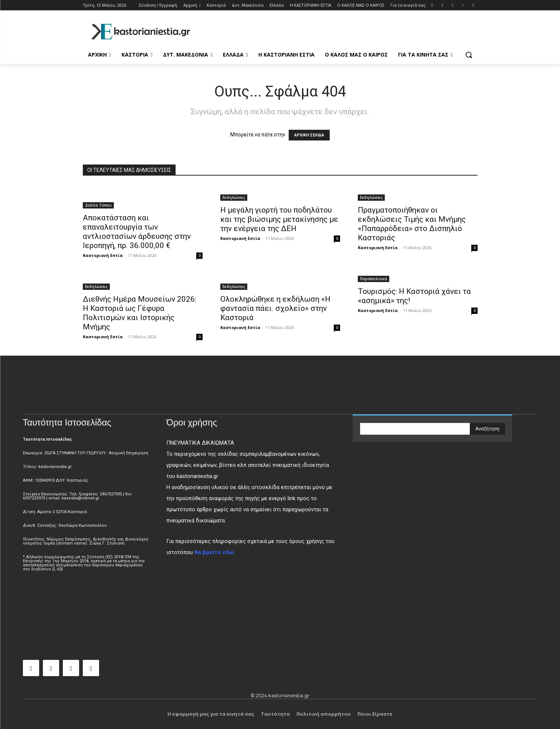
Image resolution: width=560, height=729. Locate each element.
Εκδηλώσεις (234, 197)
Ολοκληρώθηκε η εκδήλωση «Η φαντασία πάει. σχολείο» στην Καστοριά (275, 308)
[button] (469, 55)
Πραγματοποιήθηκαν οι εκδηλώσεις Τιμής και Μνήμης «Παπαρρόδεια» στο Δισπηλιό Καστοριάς (412, 224)
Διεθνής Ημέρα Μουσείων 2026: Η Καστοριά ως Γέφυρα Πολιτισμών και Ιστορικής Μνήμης (140, 313)
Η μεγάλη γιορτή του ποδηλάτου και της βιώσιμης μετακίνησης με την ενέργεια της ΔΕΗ (279, 219)
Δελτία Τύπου (98, 205)
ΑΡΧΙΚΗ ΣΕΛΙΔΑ (309, 135)
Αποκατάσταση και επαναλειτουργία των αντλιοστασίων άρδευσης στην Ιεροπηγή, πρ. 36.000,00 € (137, 232)
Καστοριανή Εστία (103, 255)
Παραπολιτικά (374, 279)
